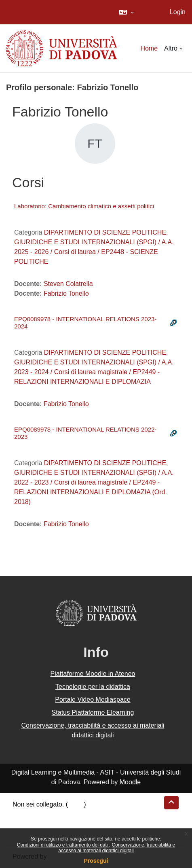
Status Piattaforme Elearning (93, 712)
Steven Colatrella (68, 284)
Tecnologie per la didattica (93, 687)
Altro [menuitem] (171, 48)
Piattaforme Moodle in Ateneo (93, 674)
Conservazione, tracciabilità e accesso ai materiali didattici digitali (117, 848)
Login (178, 12)
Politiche (25, 824)
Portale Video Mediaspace (93, 700)
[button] (126, 12)
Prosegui (96, 861)
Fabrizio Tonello (66, 293)
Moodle (130, 782)
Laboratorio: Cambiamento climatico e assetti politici (84, 206)
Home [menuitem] (149, 48)
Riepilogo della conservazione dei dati (67, 814)
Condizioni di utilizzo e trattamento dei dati (63, 845)
